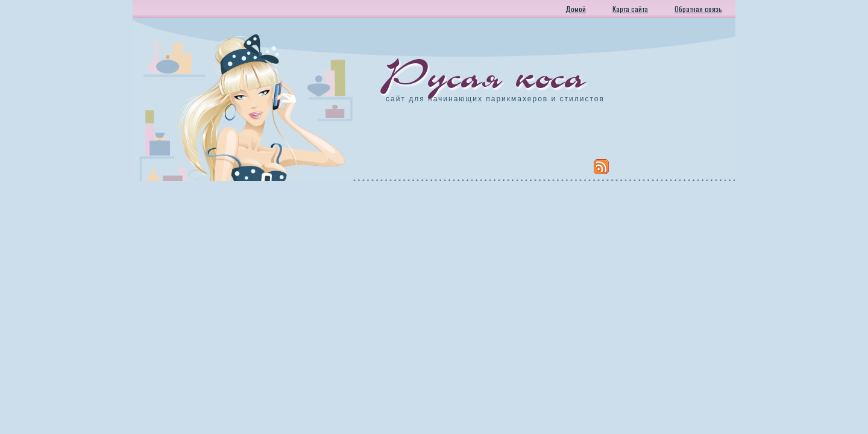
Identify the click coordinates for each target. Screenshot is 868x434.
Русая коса (486, 75)
